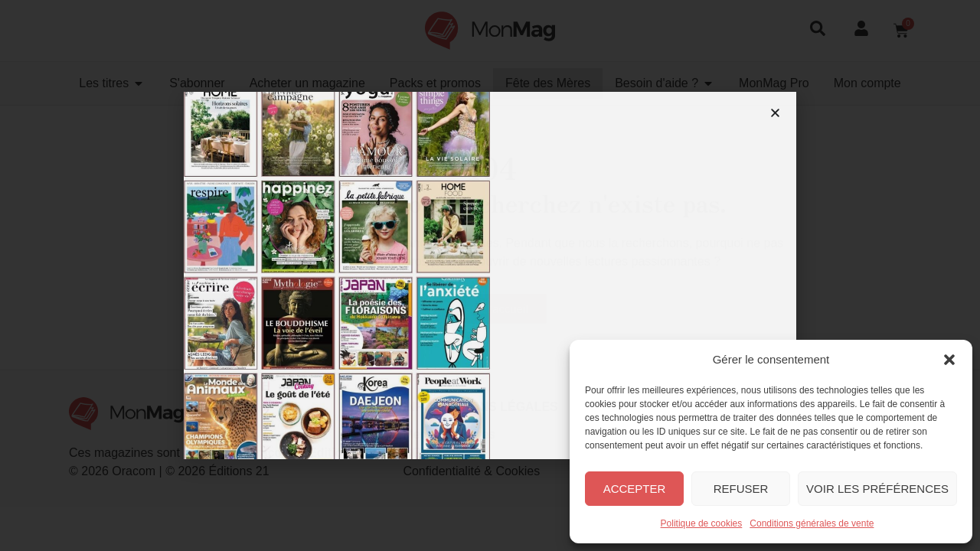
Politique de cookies (702, 523)
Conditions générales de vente (812, 523)
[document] (490, 275)
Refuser (741, 489)
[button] (949, 360)
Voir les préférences (877, 489)
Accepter (635, 489)
